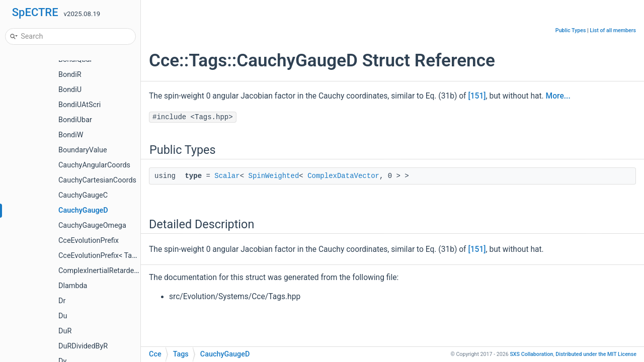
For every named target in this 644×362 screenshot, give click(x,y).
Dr (62, 301)
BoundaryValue (83, 150)
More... (558, 96)
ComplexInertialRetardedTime (106, 271)
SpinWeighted (273, 176)
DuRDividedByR (83, 346)
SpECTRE (35, 12)
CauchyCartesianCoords (97, 180)
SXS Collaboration (531, 354)
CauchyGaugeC (83, 195)
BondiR (70, 75)
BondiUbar (75, 120)
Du (63, 316)
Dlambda (73, 286)
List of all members (613, 30)
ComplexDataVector (343, 176)
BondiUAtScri (79, 105)
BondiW (71, 135)
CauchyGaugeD (83, 210)
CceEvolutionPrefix (89, 241)
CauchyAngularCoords (94, 165)
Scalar (227, 176)
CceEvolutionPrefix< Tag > (100, 256)
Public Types (571, 30)
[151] (477, 96)
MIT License (596, 354)
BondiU (70, 90)
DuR (65, 331)
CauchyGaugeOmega (92, 225)
